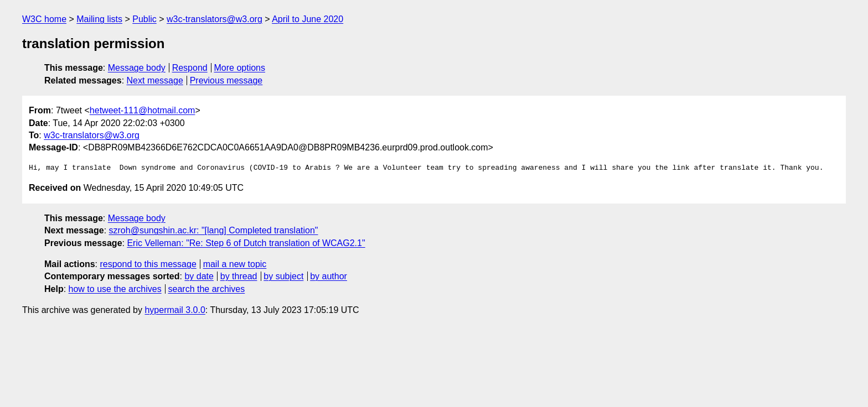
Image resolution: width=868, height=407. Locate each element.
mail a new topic (235, 264)
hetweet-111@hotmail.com (143, 110)
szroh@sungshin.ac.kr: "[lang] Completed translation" (214, 230)
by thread (239, 276)
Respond (190, 68)
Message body (137, 68)
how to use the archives (115, 289)
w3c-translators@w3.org (215, 19)
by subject (283, 276)
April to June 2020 (308, 19)
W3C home (44, 19)
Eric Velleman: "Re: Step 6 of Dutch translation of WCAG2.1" (246, 243)
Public (144, 19)
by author (329, 276)
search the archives (207, 289)
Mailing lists (99, 19)
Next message (155, 80)
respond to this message (148, 264)
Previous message (226, 80)
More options (240, 68)
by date (199, 276)
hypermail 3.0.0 (175, 310)
